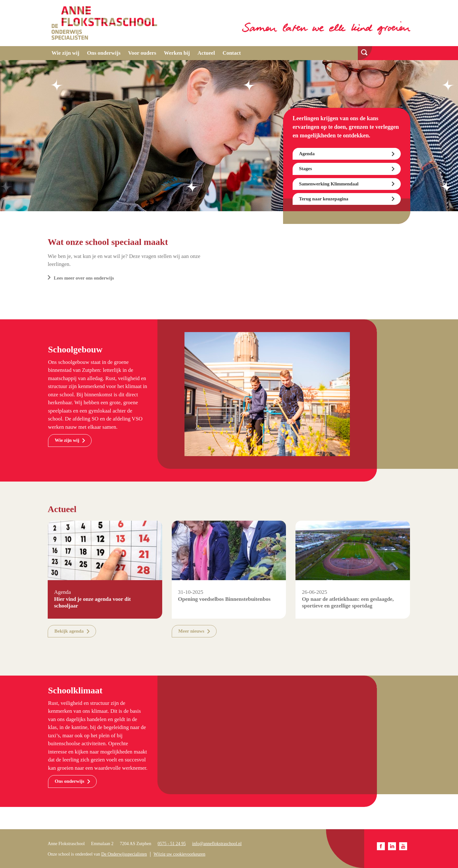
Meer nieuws (191, 631)
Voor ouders (142, 53)
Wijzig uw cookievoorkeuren (180, 854)
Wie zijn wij (66, 53)
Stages (305, 169)
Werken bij (177, 53)
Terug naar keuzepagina (324, 199)
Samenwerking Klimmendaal (329, 184)
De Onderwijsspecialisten (124, 854)
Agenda (307, 154)
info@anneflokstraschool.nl (217, 844)
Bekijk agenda (69, 631)
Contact (232, 53)
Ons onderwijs (104, 53)
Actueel (206, 53)
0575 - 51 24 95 (172, 844)
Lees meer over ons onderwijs (84, 278)
